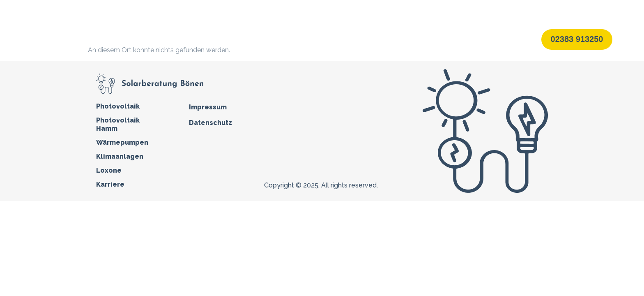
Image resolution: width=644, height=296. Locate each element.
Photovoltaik (249, 39)
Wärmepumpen (307, 39)
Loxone (405, 39)
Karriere (442, 39)
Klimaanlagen (361, 39)
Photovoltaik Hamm (118, 124)
